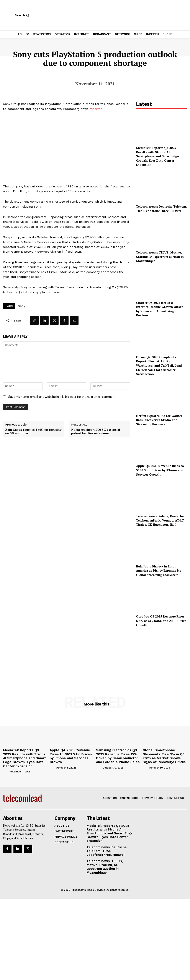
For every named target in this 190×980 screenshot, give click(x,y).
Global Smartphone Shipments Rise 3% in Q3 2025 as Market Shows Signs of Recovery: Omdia (164, 755)
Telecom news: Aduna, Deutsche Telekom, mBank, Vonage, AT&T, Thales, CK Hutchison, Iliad (160, 520)
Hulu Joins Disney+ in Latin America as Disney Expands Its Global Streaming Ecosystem (159, 570)
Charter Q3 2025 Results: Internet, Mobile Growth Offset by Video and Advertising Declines (159, 309)
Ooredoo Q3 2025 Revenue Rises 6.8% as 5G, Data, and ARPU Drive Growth (161, 621)
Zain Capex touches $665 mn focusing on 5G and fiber (33, 432)
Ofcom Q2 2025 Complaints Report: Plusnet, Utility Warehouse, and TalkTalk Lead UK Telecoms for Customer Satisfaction (159, 365)
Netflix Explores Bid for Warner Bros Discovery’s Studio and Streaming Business (159, 420)
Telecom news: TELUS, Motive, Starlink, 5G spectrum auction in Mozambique (160, 257)
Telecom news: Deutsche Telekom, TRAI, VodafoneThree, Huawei (161, 209)
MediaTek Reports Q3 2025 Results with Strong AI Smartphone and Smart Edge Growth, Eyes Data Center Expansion (157, 156)
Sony (22, 306)
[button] (22, 15)
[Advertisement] (162, 656)
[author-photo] (6, 768)
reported (96, 109)
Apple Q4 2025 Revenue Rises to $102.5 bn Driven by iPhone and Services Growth (160, 470)
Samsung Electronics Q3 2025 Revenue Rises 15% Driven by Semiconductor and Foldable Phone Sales (117, 755)
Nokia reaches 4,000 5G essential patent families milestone (96, 432)
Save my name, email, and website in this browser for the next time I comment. (62, 397)
